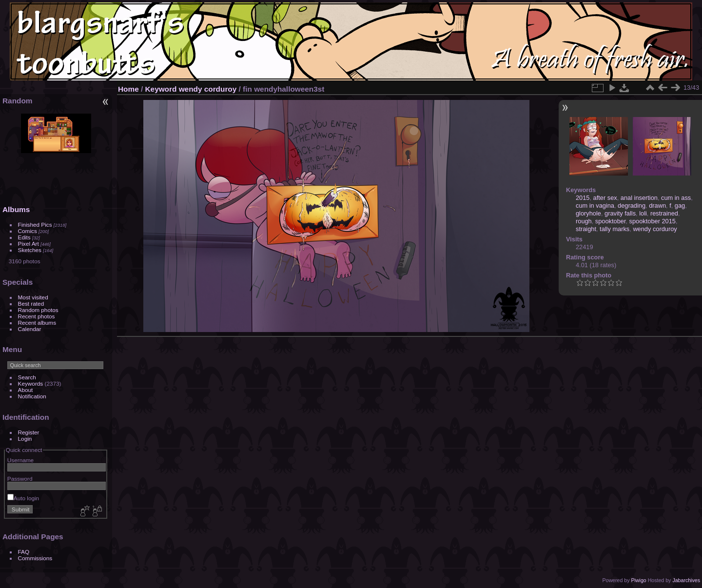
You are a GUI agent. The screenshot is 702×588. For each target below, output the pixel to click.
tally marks (614, 229)
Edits (24, 237)
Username (20, 460)
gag (680, 206)
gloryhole (588, 213)
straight (586, 229)
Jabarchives (686, 580)
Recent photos (37, 316)
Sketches (30, 250)
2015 (583, 198)
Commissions (35, 558)
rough (584, 221)
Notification (32, 396)
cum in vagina (595, 206)
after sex (605, 198)
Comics (28, 231)
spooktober (611, 221)
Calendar (30, 329)
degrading (632, 206)
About (26, 390)
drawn (657, 206)
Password (20, 479)
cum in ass (676, 198)
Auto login (23, 498)
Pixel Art (29, 244)
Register (29, 432)
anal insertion (639, 198)
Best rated (31, 304)
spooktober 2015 (653, 221)
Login (25, 439)
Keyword (161, 89)
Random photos (38, 310)
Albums (16, 209)
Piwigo (638, 580)
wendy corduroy (208, 89)
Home (128, 89)
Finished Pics (35, 225)
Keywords (31, 383)
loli (643, 213)
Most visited (33, 297)
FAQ (24, 552)
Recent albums (37, 323)
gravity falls (620, 213)
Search (27, 377)
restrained (664, 213)
